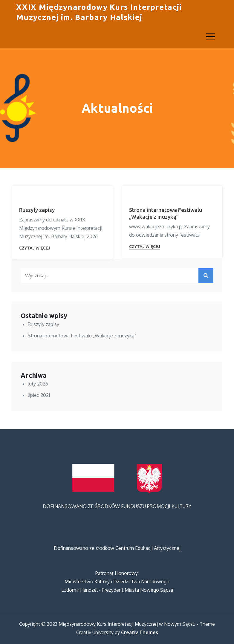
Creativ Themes (140, 632)
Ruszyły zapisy (37, 210)
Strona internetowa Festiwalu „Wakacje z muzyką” (82, 336)
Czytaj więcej (35, 248)
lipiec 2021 (39, 395)
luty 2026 (38, 384)
